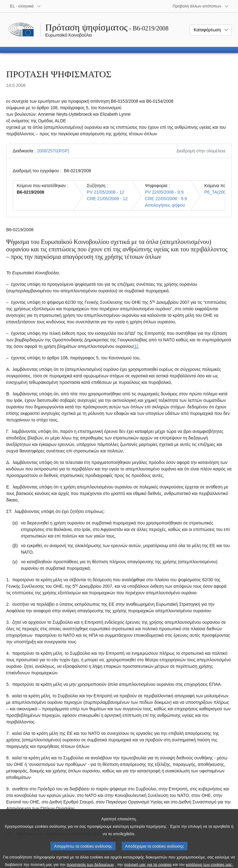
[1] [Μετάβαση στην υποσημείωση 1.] (136, 346)
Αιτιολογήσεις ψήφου (165, 205)
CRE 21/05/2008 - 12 (107, 199)
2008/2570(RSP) (53, 151)
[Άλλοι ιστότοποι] (201, 6)
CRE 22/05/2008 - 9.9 (166, 199)
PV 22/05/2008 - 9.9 (164, 192)
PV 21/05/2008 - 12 (106, 192)
